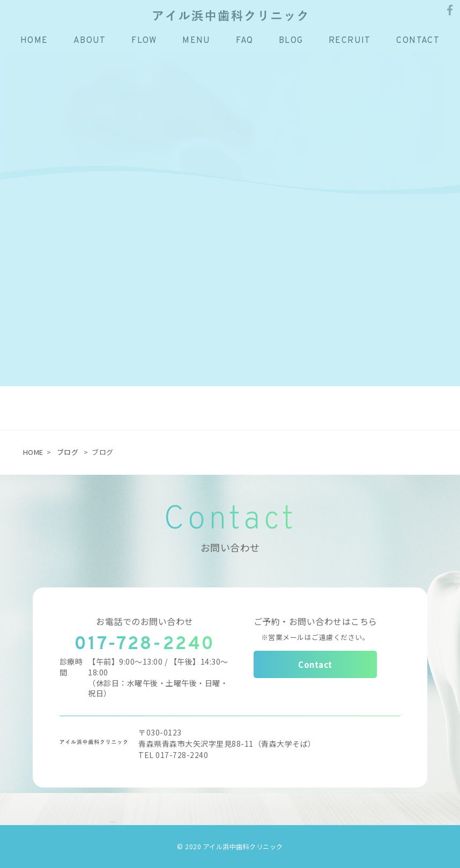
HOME (33, 452)
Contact (315, 664)
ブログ (68, 452)
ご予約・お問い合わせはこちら (316, 628)
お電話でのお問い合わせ (145, 621)
